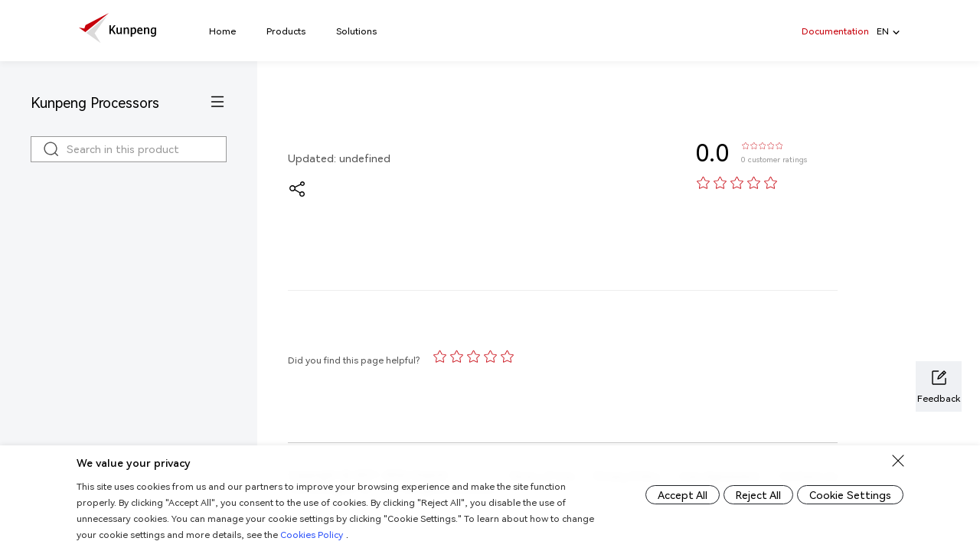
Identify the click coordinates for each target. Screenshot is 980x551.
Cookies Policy (346, 535)
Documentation (835, 31)
